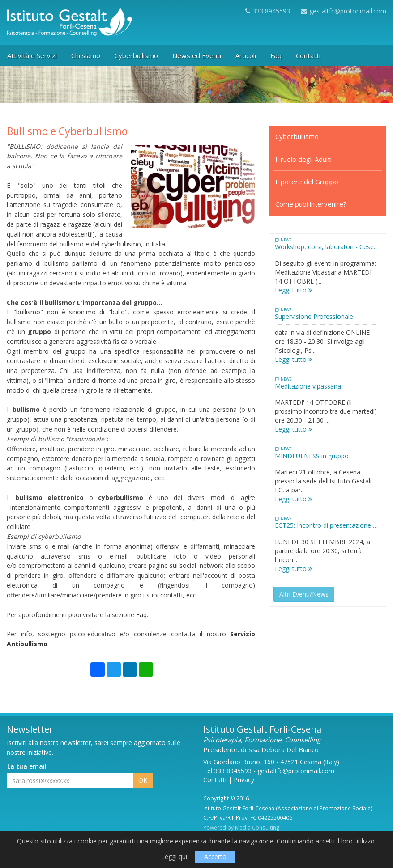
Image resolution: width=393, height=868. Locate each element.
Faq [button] (276, 55)
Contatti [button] (308, 55)
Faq (141, 615)
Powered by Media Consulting (241, 827)
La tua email (27, 766)
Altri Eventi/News (304, 594)
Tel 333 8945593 (227, 771)
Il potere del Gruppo (307, 182)
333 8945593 (268, 11)
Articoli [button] (246, 55)
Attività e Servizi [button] (32, 55)
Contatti (215, 780)
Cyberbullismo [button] (136, 55)
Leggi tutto (293, 290)
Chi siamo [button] (86, 55)
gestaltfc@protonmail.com (344, 11)
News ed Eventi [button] (197, 55)
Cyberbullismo (297, 136)
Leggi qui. (175, 857)
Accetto (215, 857)
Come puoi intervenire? (311, 204)
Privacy (244, 780)
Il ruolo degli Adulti (303, 159)
